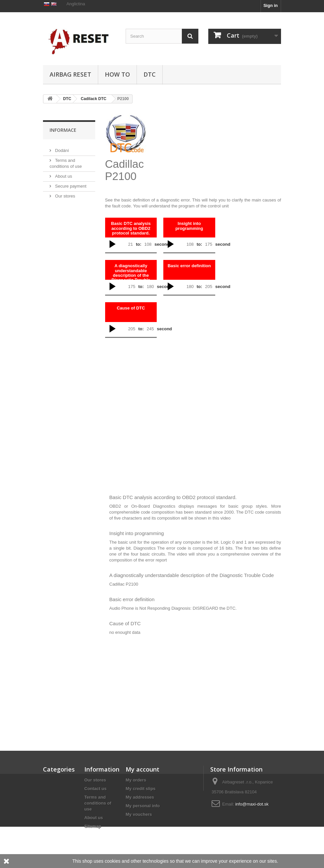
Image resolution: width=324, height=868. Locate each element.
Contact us (95, 789)
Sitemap (93, 826)
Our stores (64, 224)
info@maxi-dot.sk (252, 804)
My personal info (143, 806)
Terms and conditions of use (98, 803)
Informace (63, 161)
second (162, 244)
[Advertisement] (228, 147)
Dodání (61, 179)
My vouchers (139, 814)
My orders (136, 780)
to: (139, 244)
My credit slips (141, 789)
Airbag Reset (70, 74)
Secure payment (70, 215)
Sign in (271, 5)
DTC (150, 74)
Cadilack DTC (93, 99)
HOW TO (117, 74)
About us (63, 205)
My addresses (140, 797)
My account (142, 769)
